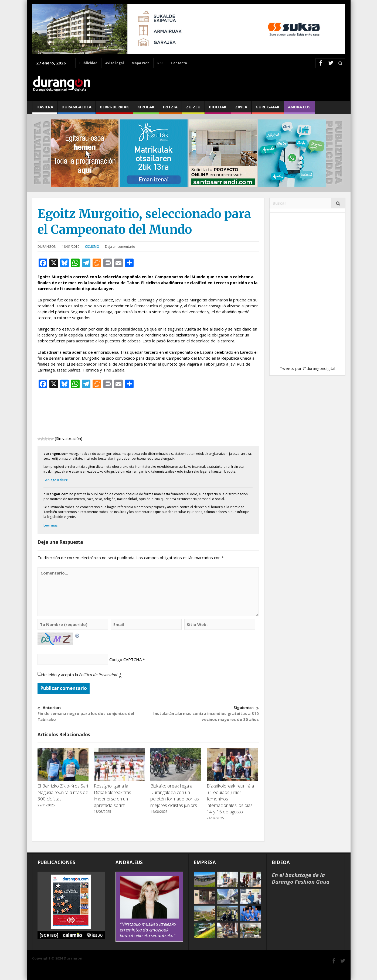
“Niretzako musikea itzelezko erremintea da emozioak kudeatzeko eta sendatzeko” (148, 930)
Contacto (179, 63)
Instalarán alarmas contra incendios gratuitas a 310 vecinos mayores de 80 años (203, 713)
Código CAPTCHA (125, 659)
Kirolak (146, 109)
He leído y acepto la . (81, 675)
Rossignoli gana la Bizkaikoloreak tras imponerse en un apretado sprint (113, 795)
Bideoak (218, 109)
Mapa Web (141, 63)
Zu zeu (193, 109)
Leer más (50, 525)
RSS (160, 63)
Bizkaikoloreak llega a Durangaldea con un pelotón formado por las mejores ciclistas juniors (175, 795)
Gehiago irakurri (56, 480)
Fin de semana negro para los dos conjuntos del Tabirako (93, 713)
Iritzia (170, 109)
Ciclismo (92, 247)
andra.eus (299, 109)
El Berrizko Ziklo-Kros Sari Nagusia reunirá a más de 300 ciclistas (63, 792)
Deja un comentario (120, 247)
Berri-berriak (114, 109)
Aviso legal (115, 63)
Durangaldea (77, 109)
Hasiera (45, 109)
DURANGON (47, 247)
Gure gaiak (268, 109)
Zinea (241, 109)
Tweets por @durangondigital (307, 368)
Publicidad (88, 63)
